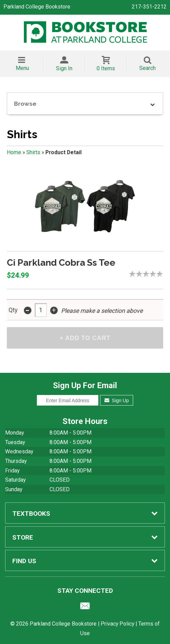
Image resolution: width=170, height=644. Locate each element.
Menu (22, 68)
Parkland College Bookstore (37, 7)
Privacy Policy (117, 624)
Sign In (64, 68)
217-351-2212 (149, 7)
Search (147, 68)
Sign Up (117, 400)
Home (14, 152)
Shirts (33, 152)
